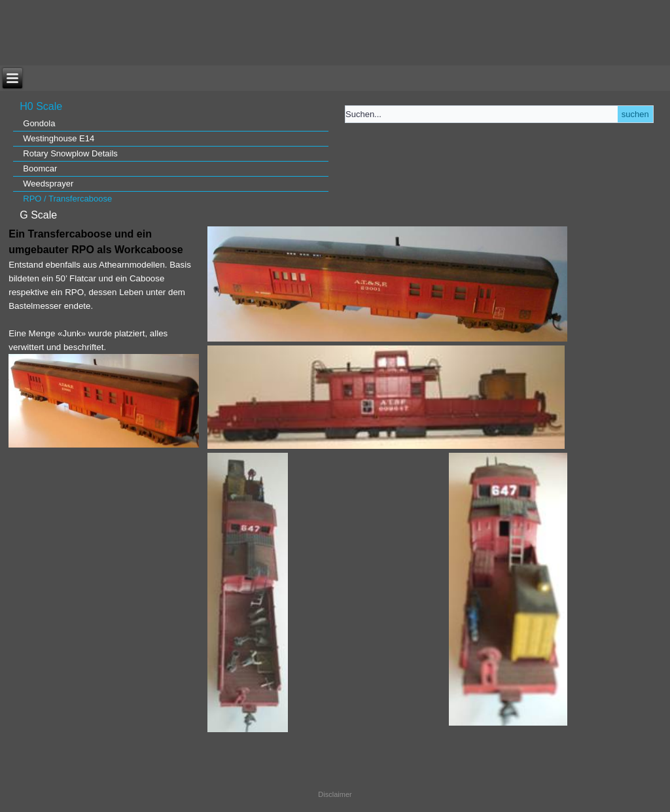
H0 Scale (41, 106)
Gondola (39, 123)
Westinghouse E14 (59, 138)
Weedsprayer (48, 184)
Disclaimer (335, 794)
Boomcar (40, 168)
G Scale (38, 215)
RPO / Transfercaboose (67, 199)
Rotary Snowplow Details (70, 153)
